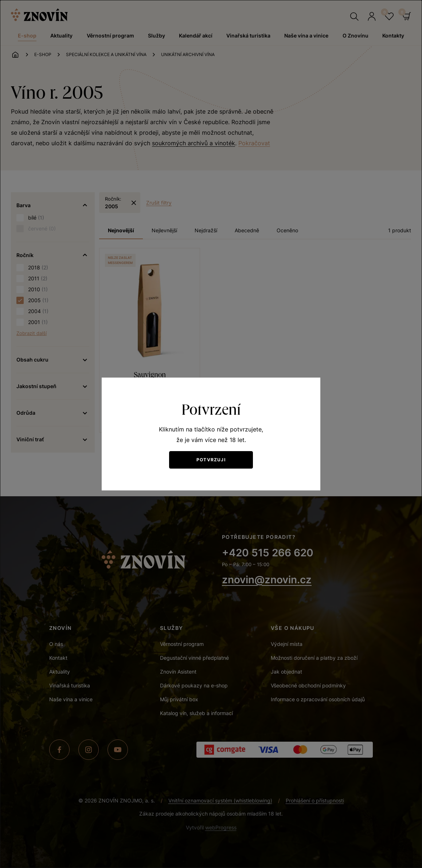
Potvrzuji (211, 460)
